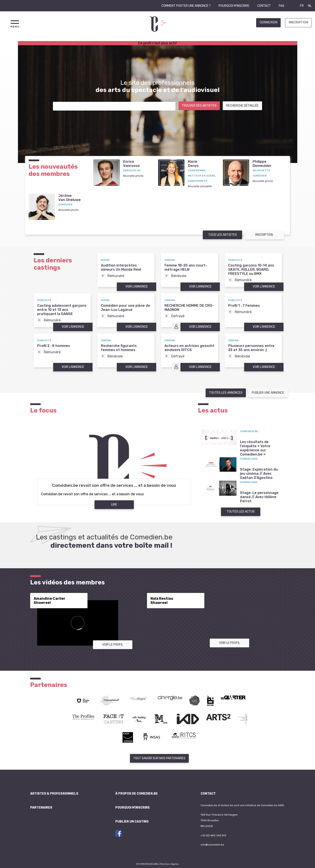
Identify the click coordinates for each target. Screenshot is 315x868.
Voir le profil (113, 645)
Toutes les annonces (226, 393)
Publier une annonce (268, 393)
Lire (114, 505)
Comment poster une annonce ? (186, 6)
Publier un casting (132, 822)
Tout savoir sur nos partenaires (159, 758)
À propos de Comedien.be (136, 794)
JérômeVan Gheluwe (70, 198)
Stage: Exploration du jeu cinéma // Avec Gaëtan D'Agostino (259, 474)
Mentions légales (170, 864)
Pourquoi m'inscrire (234, 6)
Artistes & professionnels (54, 794)
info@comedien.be (212, 845)
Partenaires (41, 808)
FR (302, 6)
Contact (264, 6)
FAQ (281, 6)
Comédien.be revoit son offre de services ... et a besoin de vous (114, 485)
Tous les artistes (223, 235)
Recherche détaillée (242, 106)
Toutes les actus (241, 512)
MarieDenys (193, 164)
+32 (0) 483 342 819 (213, 835)
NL (310, 6)
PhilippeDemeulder (262, 164)
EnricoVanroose (131, 164)
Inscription (298, 22)
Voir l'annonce (137, 287)
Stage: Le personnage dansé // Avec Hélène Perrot (259, 497)
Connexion (269, 22)
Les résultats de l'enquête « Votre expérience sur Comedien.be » (255, 448)
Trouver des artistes (199, 106)
